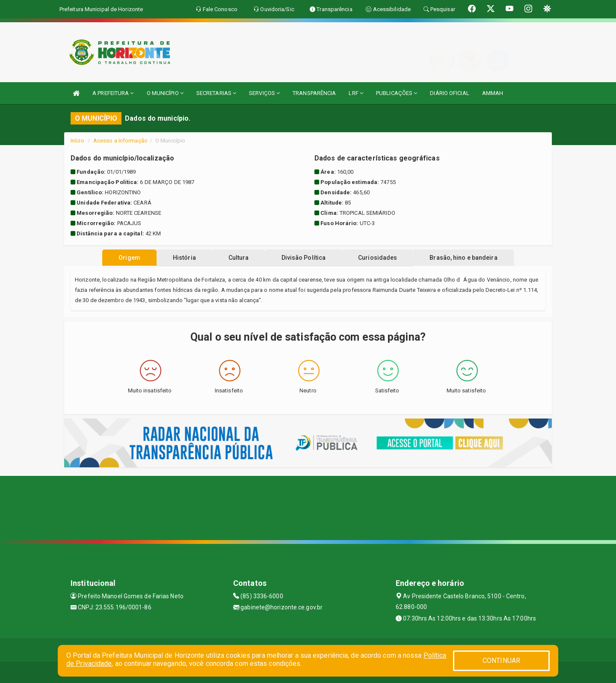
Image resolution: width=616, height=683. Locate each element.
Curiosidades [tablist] (383, 258)
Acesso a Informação (120, 141)
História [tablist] (179, 258)
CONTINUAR (501, 661)
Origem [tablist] (121, 258)
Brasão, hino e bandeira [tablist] (472, 258)
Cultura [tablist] (237, 258)
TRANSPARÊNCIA (314, 93)
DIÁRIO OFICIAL (449, 93)
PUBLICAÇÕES (397, 93)
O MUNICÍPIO (165, 93)
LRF (356, 93)
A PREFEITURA (113, 93)
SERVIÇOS (264, 93)
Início (77, 141)
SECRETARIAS (216, 93)
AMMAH (493, 93)
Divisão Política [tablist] (305, 258)
